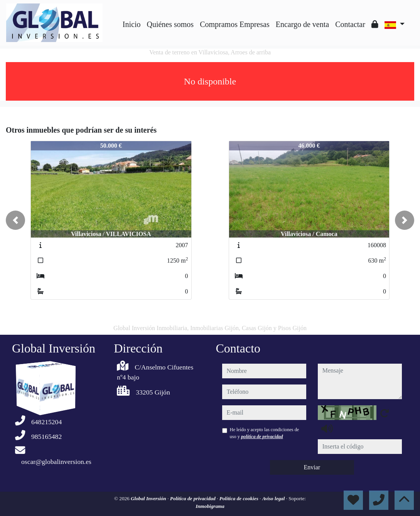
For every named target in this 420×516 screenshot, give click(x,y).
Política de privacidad (193, 498)
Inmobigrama (210, 506)
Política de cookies (240, 498)
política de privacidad (262, 437)
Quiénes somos (170, 24)
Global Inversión (149, 498)
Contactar (350, 24)
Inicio (132, 24)
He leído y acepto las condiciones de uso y (265, 433)
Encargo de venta (302, 24)
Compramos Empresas (235, 24)
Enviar (312, 467)
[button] (15, 220)
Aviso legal (274, 498)
